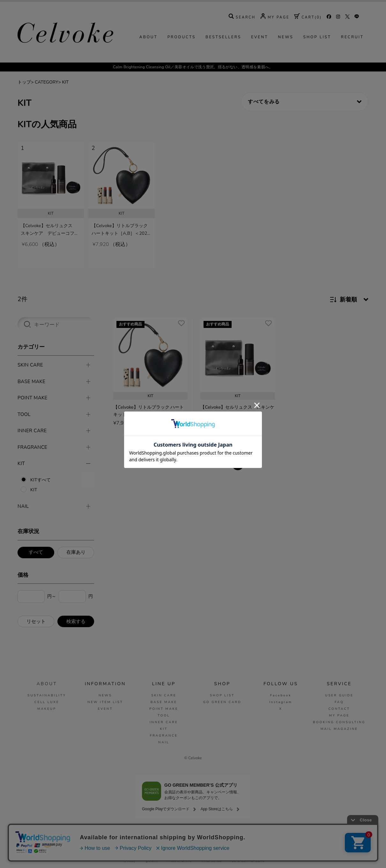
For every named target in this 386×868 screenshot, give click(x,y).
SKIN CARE (164, 695)
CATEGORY (46, 102)
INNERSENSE (211, 861)
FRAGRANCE (164, 735)
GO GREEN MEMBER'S (248, 861)
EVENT (260, 57)
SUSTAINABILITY (47, 695)
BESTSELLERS (223, 57)
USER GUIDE (339, 695)
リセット (36, 621)
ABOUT (148, 57)
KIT (65, 102)
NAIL (164, 742)
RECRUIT (352, 57)
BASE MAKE (164, 702)
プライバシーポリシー (171, 836)
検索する (76, 621)
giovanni (152, 861)
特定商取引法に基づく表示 (268, 836)
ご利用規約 (206, 836)
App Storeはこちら (217, 809)
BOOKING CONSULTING (339, 722)
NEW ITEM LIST (105, 702)
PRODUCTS (182, 57)
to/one (182, 853)
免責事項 (232, 836)
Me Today (129, 861)
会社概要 (305, 836)
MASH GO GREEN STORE (114, 853)
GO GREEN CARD (222, 702)
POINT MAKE (164, 708)
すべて (36, 552)
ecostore (244, 853)
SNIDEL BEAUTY (155, 853)
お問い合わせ (331, 836)
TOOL (164, 715)
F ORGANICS (206, 853)
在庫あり (76, 552)
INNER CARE (164, 722)
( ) (308, 37)
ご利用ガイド (90, 836)
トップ (24, 102)
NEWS (286, 57)
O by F (223, 853)
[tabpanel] (51, 219)
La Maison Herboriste (275, 853)
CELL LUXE (47, 702)
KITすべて (41, 480)
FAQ (339, 702)
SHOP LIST (317, 57)
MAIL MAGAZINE (339, 729)
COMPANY (136, 836)
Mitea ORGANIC (180, 861)
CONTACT (339, 708)
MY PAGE (339, 715)
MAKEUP (47, 708)
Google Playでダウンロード (166, 809)
